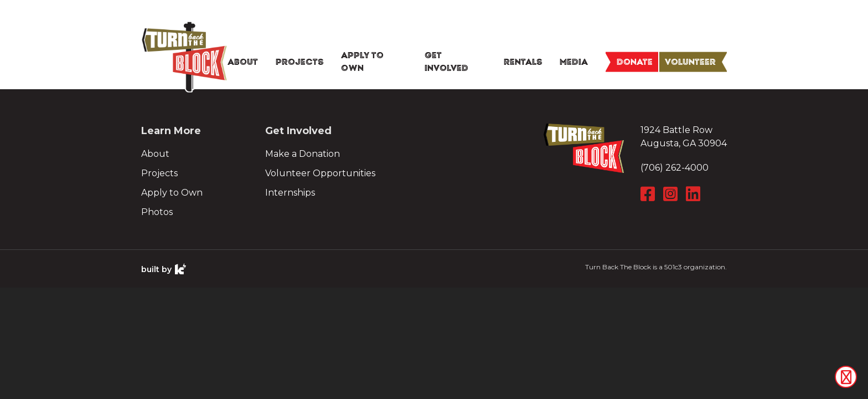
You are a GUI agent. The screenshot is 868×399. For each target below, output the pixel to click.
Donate (635, 62)
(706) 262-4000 (675, 168)
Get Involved (446, 62)
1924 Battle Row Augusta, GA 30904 (684, 137)
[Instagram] (672, 194)
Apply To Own (362, 62)
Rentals (523, 62)
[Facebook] (649, 194)
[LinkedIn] (694, 194)
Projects (300, 62)
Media (574, 62)
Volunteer (690, 62)
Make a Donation (303, 154)
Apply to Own (172, 193)
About (243, 62)
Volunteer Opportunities (320, 173)
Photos (157, 212)
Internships (290, 193)
